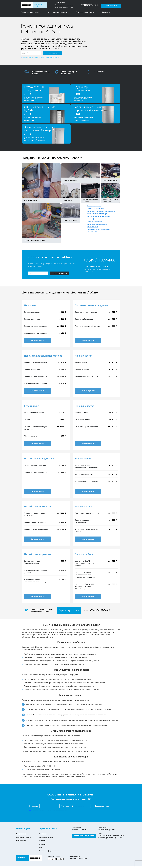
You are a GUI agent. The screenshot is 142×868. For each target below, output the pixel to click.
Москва (62, 3)
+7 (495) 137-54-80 (90, 5)
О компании (43, 834)
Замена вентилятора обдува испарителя (101, 211)
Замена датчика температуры (98, 214)
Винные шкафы (22, 841)
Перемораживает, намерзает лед (43, 356)
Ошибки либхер (84, 554)
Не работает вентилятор (38, 507)
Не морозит (31, 305)
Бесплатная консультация (84, 836)
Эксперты (43, 844)
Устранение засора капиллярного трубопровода (99, 230)
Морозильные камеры (24, 837)
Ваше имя (34, 806)
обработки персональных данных (48, 57)
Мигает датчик (83, 507)
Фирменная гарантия (47, 837)
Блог (41, 847)
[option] (40, 73)
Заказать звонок (111, 5)
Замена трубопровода (95, 222)
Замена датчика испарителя (97, 224)
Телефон (65, 806)
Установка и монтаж (94, 206)
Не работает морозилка (38, 554)
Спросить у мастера (69, 610)
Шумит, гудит (32, 406)
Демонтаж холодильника (96, 209)
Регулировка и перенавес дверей (99, 216)
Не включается (84, 356)
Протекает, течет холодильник (92, 305)
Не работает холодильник (39, 459)
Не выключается (85, 406)
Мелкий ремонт (93, 227)
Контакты (43, 841)
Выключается (83, 459)
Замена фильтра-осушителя (97, 219)
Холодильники (21, 834)
